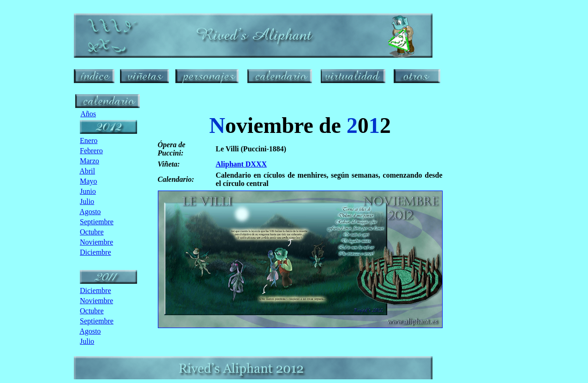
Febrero (91, 151)
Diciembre (96, 252)
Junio (88, 191)
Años (88, 114)
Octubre (92, 232)
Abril (87, 171)
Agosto (90, 212)
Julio (87, 201)
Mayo (88, 181)
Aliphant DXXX (241, 164)
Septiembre (97, 222)
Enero (89, 141)
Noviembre (96, 242)
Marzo (90, 161)
